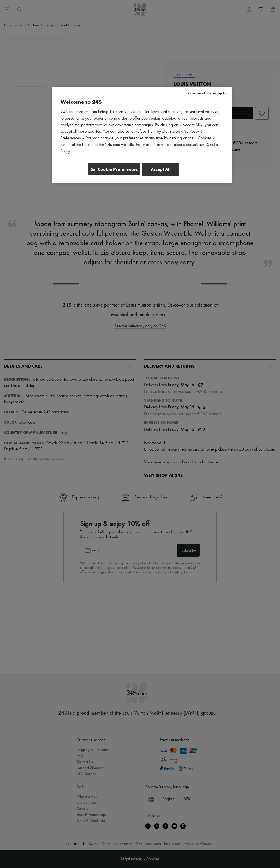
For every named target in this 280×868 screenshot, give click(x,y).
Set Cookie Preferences (111, 169)
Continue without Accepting (208, 93)
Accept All (161, 169)
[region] (142, 135)
